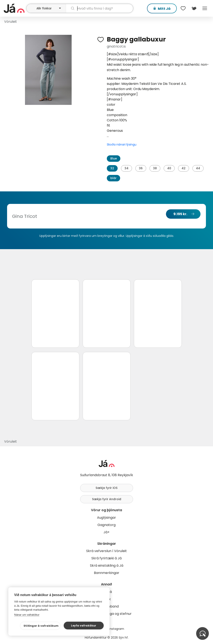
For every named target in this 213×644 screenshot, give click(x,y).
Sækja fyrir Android (107, 499)
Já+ (106, 532)
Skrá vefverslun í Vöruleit (106, 551)
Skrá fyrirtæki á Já (106, 558)
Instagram (117, 629)
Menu (205, 8)
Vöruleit (11, 22)
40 (169, 168)
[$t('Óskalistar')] (183, 8)
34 (126, 168)
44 (198, 168)
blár (113, 178)
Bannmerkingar (107, 573)
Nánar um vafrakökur (27, 615)
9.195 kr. (180, 214)
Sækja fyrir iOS (106, 488)
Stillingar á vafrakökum (41, 626)
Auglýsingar (106, 518)
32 (112, 168)
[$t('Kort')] (194, 8)
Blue (114, 158)
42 (184, 168)
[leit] (100, 8)
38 (155, 168)
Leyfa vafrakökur (84, 626)
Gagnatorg (106, 525)
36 (141, 168)
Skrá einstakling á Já (107, 566)
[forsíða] (14, 8)
